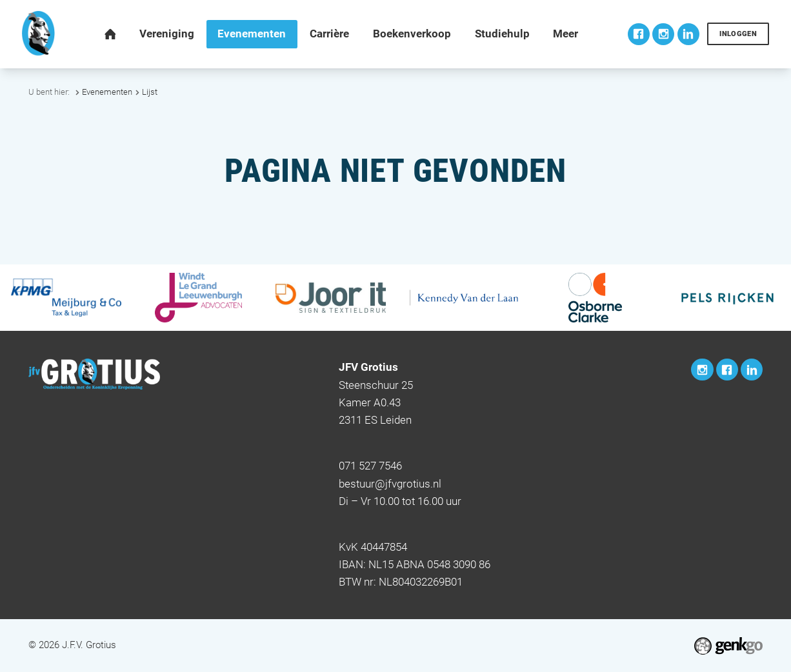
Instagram (663, 34)
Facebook (639, 34)
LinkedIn (688, 34)
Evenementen (107, 92)
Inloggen (738, 34)
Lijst (150, 92)
